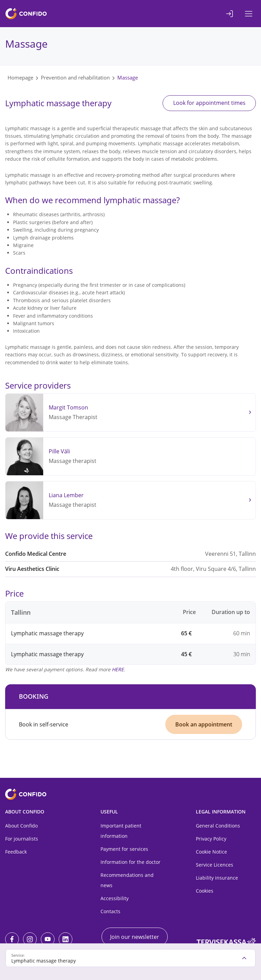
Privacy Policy (211, 839)
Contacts (110, 912)
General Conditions (218, 826)
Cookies (205, 891)
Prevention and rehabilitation (75, 77)
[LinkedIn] (66, 939)
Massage (128, 77)
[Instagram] (30, 939)
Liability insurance (217, 878)
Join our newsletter (135, 937)
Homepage (20, 77)
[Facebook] (12, 939)
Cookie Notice (211, 852)
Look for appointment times (208, 103)
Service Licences (215, 865)
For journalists (22, 839)
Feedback (16, 852)
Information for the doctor (130, 862)
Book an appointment (204, 724)
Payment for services (124, 849)
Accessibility (115, 899)
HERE (118, 669)
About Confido (21, 826)
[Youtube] (48, 939)
